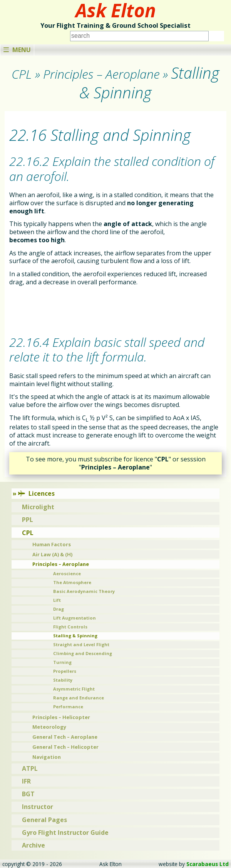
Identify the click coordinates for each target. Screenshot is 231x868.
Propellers (65, 671)
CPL (28, 533)
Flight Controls (70, 627)
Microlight (38, 507)
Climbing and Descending (83, 653)
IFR (26, 781)
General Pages (44, 820)
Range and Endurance (79, 698)
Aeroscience (67, 573)
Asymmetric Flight (74, 689)
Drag (59, 609)
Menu (17, 50)
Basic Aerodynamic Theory (84, 591)
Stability (63, 680)
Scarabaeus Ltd (208, 864)
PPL (28, 520)
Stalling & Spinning (75, 636)
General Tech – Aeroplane (65, 737)
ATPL (30, 768)
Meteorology (49, 727)
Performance (68, 707)
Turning (62, 662)
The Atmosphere (72, 582)
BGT (28, 794)
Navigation (47, 757)
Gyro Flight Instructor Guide (65, 833)
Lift (57, 600)
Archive (33, 845)
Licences (36, 493)
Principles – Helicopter (61, 717)
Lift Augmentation (74, 618)
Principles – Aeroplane (61, 564)
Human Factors (52, 544)
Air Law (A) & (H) (52, 554)
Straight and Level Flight (81, 644)
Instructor (38, 807)
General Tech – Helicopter (65, 747)
